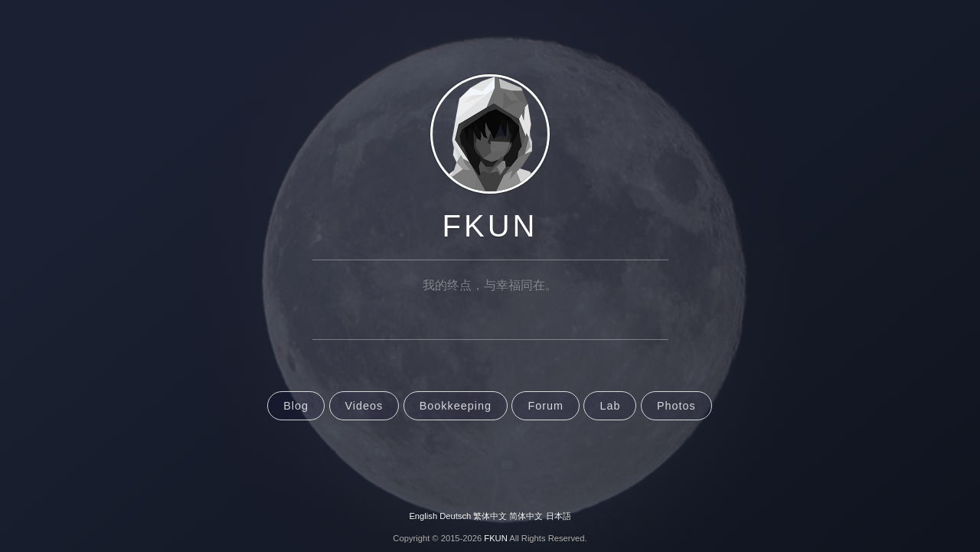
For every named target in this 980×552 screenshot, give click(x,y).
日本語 (559, 516)
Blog (296, 406)
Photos (676, 406)
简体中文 (526, 516)
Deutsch (455, 516)
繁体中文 (490, 516)
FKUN (490, 226)
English (423, 516)
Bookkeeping (456, 406)
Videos (364, 406)
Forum (546, 406)
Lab (610, 406)
